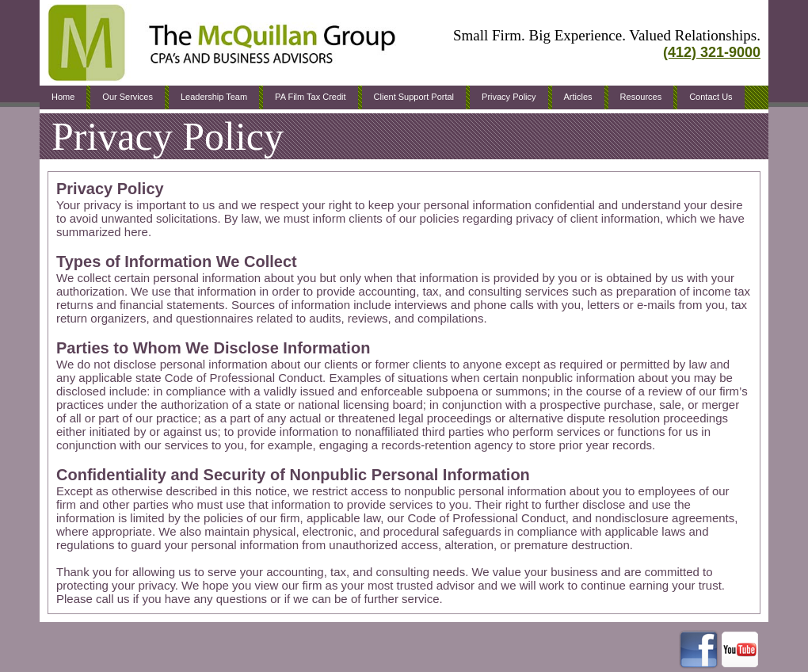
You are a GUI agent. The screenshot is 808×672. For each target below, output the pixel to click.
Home (63, 97)
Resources (641, 97)
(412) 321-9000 (712, 52)
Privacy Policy (509, 97)
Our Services (128, 97)
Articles (578, 97)
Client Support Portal (414, 97)
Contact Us (711, 97)
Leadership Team (214, 97)
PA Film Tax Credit (310, 97)
